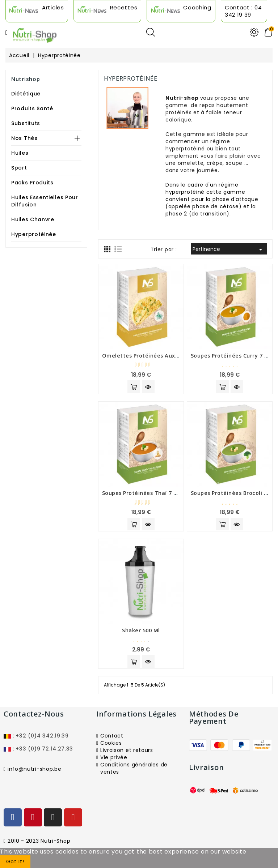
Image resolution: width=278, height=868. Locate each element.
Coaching (197, 7)
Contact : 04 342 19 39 (243, 11)
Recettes (124, 7)
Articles (53, 7)
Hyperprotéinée (34, 234)
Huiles (20, 153)
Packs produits (32, 183)
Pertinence (229, 249)
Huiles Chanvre (33, 219)
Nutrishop (26, 79)
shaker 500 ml (141, 630)
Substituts (26, 123)
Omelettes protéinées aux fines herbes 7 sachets (171, 356)
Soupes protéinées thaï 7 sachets (149, 493)
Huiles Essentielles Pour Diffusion (45, 201)
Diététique (26, 94)
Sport (19, 168)
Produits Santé (32, 108)
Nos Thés (24, 138)
